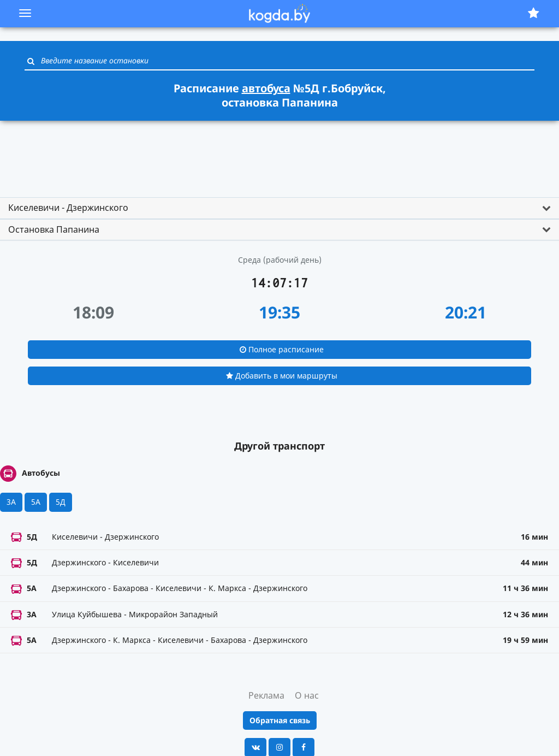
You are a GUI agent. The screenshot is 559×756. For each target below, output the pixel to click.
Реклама (266, 695)
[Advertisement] (279, 154)
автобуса (266, 88)
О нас (307, 695)
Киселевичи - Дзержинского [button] (68, 208)
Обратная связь (280, 720)
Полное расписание (282, 349)
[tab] (279, 208)
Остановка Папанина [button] (54, 229)
